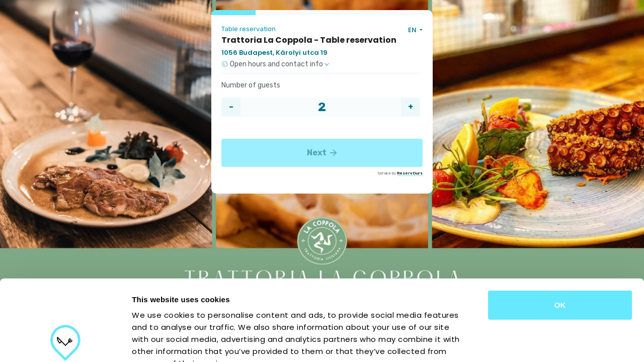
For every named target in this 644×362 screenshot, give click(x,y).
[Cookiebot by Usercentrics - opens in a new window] (65, 342)
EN (413, 30)
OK (560, 231)
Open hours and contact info (275, 64)
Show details (528, 342)
